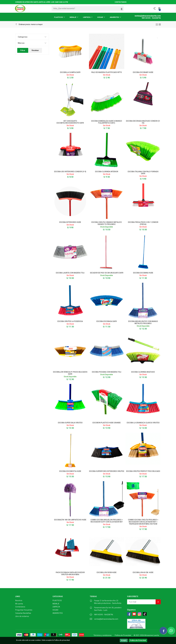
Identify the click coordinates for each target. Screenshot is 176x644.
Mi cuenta (19, 604)
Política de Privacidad (138, 640)
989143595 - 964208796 (104, 615)
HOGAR (100, 17)
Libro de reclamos (22, 616)
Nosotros (19, 600)
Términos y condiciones (103, 635)
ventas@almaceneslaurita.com (106, 619)
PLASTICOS (58, 17)
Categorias (23, 37)
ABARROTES (114, 17)
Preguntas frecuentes (24, 610)
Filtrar (23, 50)
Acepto (124, 640)
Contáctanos (20, 607)
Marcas (21, 43)
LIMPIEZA (87, 17)
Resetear (35, 50)
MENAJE (73, 17)
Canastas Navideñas (23, 613)
